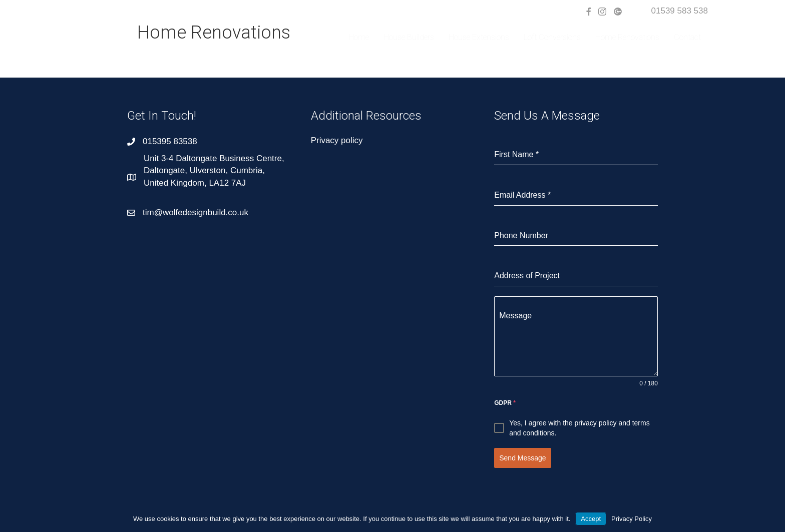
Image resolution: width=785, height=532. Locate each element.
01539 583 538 (680, 11)
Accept (591, 519)
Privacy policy (337, 140)
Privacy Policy (632, 519)
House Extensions (479, 37)
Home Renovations (627, 37)
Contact (687, 37)
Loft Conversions (552, 37)
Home (359, 37)
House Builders (409, 37)
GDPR (505, 403)
